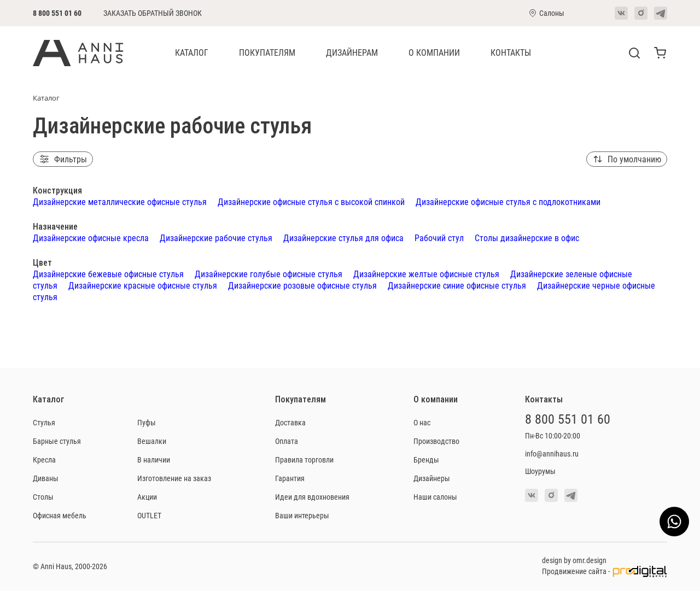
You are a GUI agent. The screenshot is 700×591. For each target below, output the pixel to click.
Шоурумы (540, 471)
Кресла (44, 460)
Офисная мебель (60, 515)
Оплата (287, 441)
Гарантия (290, 478)
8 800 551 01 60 (57, 13)
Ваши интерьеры (302, 515)
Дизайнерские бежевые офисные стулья (108, 274)
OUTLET (149, 515)
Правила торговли (304, 460)
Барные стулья (57, 441)
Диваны (46, 478)
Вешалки (152, 441)
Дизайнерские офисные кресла (91, 238)
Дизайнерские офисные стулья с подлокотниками (508, 201)
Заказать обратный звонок (153, 13)
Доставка (290, 422)
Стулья (44, 422)
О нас (422, 422)
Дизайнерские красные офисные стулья (143, 285)
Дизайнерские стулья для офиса (343, 238)
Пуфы (147, 422)
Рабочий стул (439, 238)
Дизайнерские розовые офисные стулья (302, 285)
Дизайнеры (432, 478)
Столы (43, 497)
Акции (147, 497)
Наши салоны (435, 497)
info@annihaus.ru (552, 454)
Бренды (426, 460)
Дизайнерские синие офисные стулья (457, 285)
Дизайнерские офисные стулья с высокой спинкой (311, 201)
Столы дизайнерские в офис (527, 238)
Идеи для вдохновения (312, 497)
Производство (436, 441)
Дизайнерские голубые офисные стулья (269, 274)
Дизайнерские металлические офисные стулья (120, 201)
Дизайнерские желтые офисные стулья (426, 274)
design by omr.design (574, 560)
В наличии (154, 460)
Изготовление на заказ (174, 478)
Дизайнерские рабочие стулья (216, 238)
